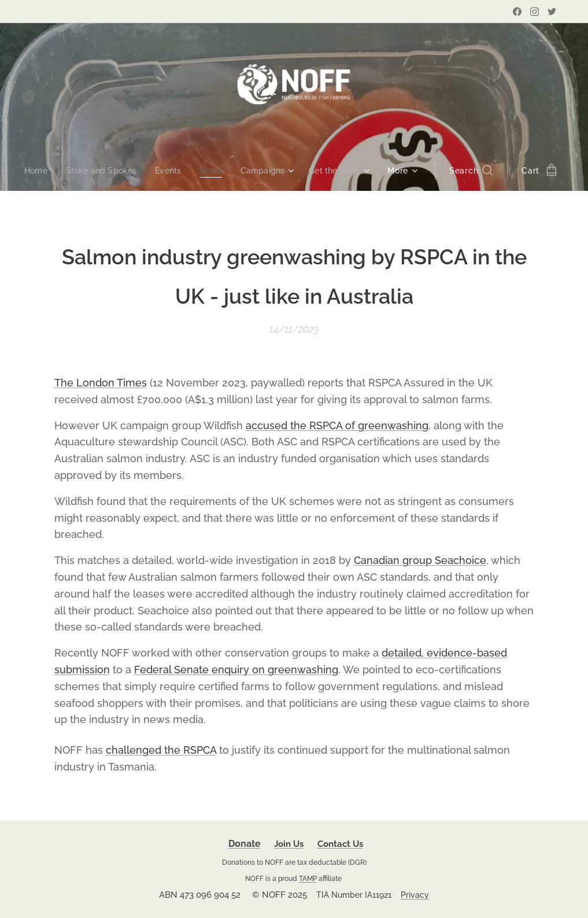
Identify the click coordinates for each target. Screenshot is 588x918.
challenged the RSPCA (161, 750)
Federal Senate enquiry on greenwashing (236, 670)
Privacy (415, 895)
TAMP (308, 878)
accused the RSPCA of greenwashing (337, 425)
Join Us (289, 844)
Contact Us (340, 844)
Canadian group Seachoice (420, 560)
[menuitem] (33, 171)
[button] (479, 171)
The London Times (101, 383)
